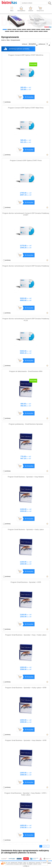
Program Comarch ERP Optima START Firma (26, 160)
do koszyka (29, 97)
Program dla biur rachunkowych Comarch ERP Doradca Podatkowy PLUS (26, 320)
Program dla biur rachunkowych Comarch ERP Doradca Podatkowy (26, 266)
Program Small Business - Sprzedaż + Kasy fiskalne (26, 477)
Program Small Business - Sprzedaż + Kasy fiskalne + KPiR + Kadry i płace (26, 794)
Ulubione (31, 11)
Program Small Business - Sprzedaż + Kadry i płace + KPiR (26, 688)
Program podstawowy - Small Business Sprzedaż (26, 424)
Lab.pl (26, 866)
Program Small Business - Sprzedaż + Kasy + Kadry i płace (26, 635)
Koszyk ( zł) (40, 11)
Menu (12, 11)
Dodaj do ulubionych (47, 102)
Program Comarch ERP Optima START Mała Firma (26, 108)
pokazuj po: (45, 44)
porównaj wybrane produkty (19, 49)
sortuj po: (30, 44)
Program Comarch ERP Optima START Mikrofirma (26, 55)
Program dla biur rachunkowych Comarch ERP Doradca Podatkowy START (26, 214)
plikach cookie (37, 864)
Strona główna (21, 11)
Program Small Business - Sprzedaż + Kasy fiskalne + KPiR (26, 740)
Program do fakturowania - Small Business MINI (26, 371)
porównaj (7, 102)
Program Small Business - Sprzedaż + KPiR (26, 582)
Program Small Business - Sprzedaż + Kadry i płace (26, 529)
